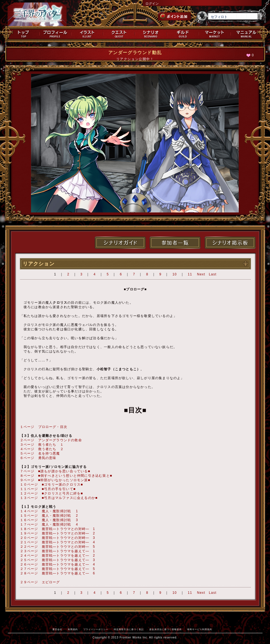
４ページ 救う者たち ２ (42, 449)
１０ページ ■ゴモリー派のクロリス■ (52, 485)
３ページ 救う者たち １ (42, 445)
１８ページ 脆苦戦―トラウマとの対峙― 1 (58, 529)
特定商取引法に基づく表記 (129, 629)
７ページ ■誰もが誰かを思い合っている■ (55, 471)
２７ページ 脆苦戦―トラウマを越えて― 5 (58, 569)
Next (201, 274)
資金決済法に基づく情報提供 (165, 629)
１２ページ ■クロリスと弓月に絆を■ (52, 493)
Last (213, 274)
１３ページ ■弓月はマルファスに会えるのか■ (59, 498)
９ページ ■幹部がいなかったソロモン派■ (55, 480)
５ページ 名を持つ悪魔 (40, 453)
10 (175, 274)
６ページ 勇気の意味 (38, 458)
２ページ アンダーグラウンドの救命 (51, 440)
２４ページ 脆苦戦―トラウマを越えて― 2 (58, 556)
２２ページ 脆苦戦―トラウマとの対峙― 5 (58, 547)
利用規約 (73, 629)
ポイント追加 (174, 16)
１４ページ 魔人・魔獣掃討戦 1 (49, 511)
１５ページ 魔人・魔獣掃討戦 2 (49, 516)
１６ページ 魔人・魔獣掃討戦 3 (49, 520)
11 (190, 274)
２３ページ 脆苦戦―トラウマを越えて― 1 (58, 551)
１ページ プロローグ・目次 (44, 427)
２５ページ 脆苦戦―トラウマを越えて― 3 (58, 560)
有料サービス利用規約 (200, 629)
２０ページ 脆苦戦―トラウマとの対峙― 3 (58, 538)
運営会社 (57, 629)
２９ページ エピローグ (40, 582)
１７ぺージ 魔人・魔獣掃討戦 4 (49, 524)
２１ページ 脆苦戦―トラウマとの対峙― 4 (58, 542)
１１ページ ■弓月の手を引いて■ (48, 489)
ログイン (152, 4)
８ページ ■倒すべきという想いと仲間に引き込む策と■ (66, 476)
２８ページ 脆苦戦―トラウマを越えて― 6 (58, 573)
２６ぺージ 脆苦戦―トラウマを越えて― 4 (58, 564)
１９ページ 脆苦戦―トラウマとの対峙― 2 (58, 533)
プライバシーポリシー (96, 629)
